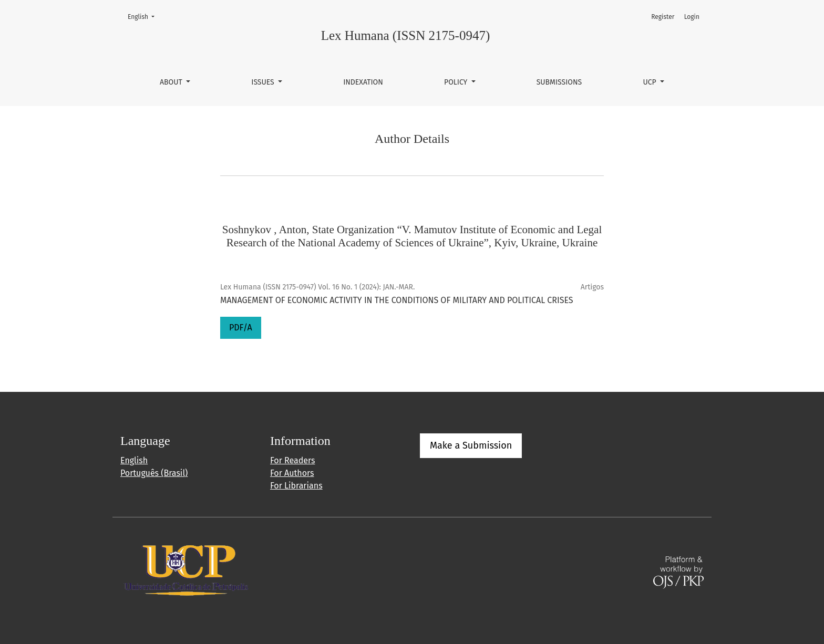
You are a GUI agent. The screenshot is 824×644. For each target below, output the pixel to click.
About (172, 82)
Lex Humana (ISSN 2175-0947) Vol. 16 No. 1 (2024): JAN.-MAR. (317, 287)
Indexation (363, 82)
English (144, 16)
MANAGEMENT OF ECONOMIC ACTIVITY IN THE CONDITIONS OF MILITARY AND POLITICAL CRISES (397, 300)
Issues (264, 82)
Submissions (559, 82)
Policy (457, 82)
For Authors (292, 473)
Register (663, 17)
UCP (650, 82)
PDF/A (241, 328)
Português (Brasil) (154, 473)
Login (692, 17)
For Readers (292, 460)
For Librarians (296, 486)
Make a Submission (471, 445)
